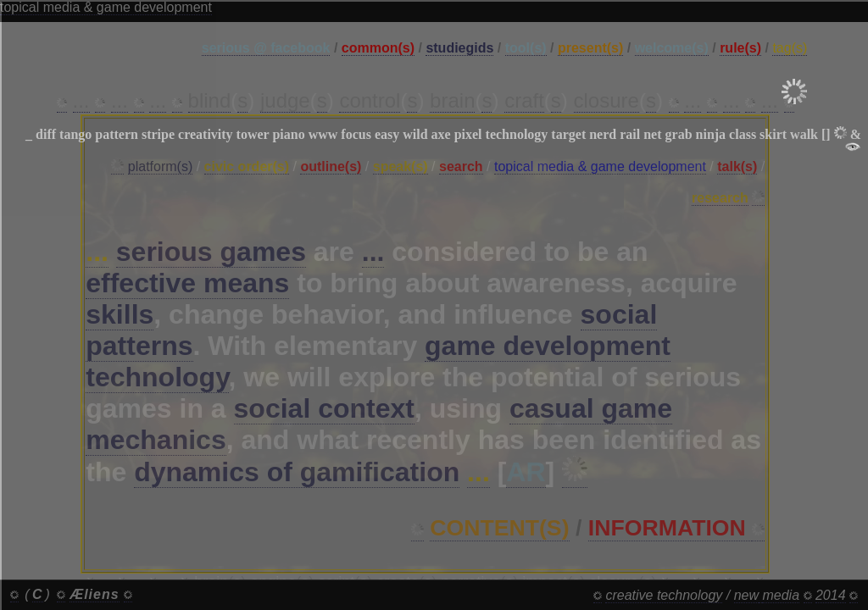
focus (356, 134)
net (652, 134)
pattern (117, 134)
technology (517, 134)
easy (387, 134)
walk (804, 134)
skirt (773, 134)
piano (288, 134)
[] (826, 134)
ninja (711, 134)
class (743, 134)
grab (679, 134)
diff (46, 134)
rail (630, 134)
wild (415, 134)
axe (441, 134)
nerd (603, 134)
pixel (468, 134)
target (568, 134)
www (323, 134)
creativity (206, 134)
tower (253, 134)
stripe (158, 134)
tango (75, 134)
